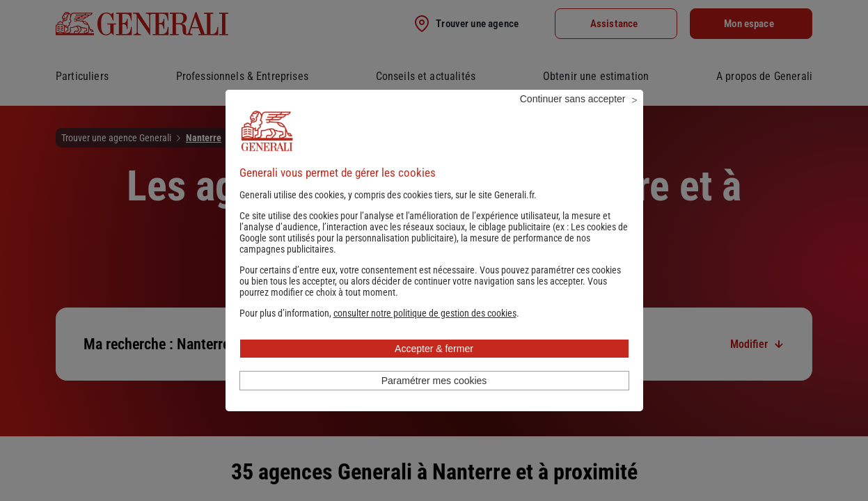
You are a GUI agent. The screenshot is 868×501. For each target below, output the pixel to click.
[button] (425, 332)
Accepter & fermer (434, 367)
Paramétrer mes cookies (434, 399)
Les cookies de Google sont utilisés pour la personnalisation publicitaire (434, 251)
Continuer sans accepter (573, 118)
